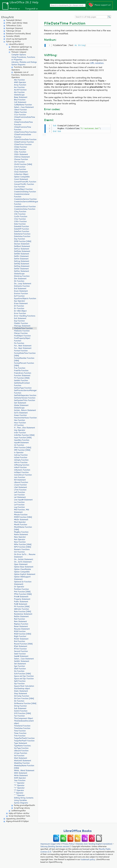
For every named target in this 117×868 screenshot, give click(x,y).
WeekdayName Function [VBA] (24, 767)
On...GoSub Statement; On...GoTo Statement (24, 561)
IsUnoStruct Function (23, 475)
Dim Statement (20, 279)
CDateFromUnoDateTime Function (24, 118)
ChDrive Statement (22, 157)
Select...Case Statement (24, 107)
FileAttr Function (21, 323)
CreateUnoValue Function (25, 209)
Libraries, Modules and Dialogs (24, 62)
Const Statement (21, 179)
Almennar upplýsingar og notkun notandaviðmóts (20, 48)
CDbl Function (20, 149)
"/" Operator (19, 790)
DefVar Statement (21, 271)
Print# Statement (21, 597)
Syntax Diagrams (18, 65)
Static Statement (21, 691)
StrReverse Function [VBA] (25, 703)
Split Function (20, 681)
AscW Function (20, 90)
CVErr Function (20, 221)
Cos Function (19, 187)
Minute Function (21, 515)
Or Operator (19, 587)
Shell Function (20, 669)
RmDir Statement (21, 639)
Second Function (21, 651)
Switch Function (21, 711)
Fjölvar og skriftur (13, 41)
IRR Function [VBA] (22, 450)
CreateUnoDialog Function (25, 192)
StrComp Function (22, 696)
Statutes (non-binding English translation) (94, 844)
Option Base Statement (24, 567)
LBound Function (21, 482)
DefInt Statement (21, 259)
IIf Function (19, 425)
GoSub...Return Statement (25, 410)
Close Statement (21, 172)
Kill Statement (20, 480)
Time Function (20, 731)
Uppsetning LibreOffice (16, 819)
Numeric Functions (22, 549)
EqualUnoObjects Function (25, 298)
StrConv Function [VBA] (24, 698)
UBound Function (21, 751)
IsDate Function (21, 457)
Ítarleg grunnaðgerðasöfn (24, 805)
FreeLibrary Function (23, 373)
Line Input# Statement (23, 500)
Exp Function (19, 321)
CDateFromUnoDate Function (23, 136)
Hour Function (20, 423)
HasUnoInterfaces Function (25, 418)
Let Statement (20, 497)
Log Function (19, 507)
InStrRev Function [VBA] (24, 435)
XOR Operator (20, 778)
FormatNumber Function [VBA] (24, 359)
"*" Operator (19, 785)
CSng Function (20, 211)
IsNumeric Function (22, 470)
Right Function (20, 636)
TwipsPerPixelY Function (24, 741)
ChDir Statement (21, 154)
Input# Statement (21, 443)
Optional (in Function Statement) (23, 583)
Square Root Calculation (24, 686)
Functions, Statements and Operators (24, 68)
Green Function (20, 415)
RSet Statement (21, 646)
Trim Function (20, 736)
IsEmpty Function (21, 460)
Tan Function (19, 716)
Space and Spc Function (24, 676)
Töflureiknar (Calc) (14, 25)
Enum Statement (21, 291)
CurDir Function (21, 216)
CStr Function (20, 214)
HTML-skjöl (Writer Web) (17, 23)
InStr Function (20, 433)
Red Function (19, 619)
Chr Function (19, 162)
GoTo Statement (21, 413)
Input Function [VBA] (23, 438)
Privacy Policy (68, 844)
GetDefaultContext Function (22, 384)
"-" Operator (19, 783)
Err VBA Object (20, 311)
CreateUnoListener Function (22, 195)
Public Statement (21, 602)
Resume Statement (22, 629)
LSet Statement (20, 487)
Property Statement (22, 599)
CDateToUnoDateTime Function (23, 123)
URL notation (97, 63)
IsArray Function (21, 455)
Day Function (19, 239)
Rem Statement (20, 621)
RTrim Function (20, 649)
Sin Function (19, 671)
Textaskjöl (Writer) (14, 20)
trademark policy (88, 859)
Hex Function (19, 420)
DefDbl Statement (22, 254)
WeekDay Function (22, 763)
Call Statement (20, 102)
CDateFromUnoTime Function (23, 128)
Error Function (20, 313)
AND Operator (20, 82)
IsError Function (21, 462)
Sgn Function (19, 666)
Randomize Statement (23, 614)
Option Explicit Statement (25, 574)
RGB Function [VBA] (23, 634)
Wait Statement (21, 758)
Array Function (20, 85)
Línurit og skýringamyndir (17, 39)
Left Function (20, 492)
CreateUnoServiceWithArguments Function (25, 203)
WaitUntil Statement (23, 761)
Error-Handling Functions (25, 316)
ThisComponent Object (24, 718)
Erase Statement (21, 303)
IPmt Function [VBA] (23, 447)
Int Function (19, 445)
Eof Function (19, 296)
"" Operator (19, 793)
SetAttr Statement (22, 661)
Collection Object (21, 174)
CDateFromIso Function (24, 142)
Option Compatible (22, 177)
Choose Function (21, 159)
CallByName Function (23, 105)
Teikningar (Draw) (13, 31)
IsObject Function (21, 472)
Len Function (19, 495)
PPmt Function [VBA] (23, 594)
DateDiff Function (21, 229)
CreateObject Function (23, 189)
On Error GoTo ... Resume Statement (25, 556)
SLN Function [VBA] (22, 674)
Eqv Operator (20, 301)
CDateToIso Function (23, 144)
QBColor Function (21, 609)
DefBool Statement (22, 246)
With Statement (21, 773)
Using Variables (20, 800)
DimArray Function (22, 276)
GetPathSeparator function (25, 395)
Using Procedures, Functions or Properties (23, 58)
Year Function (20, 780)
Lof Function (19, 505)
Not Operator (20, 539)
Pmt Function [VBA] (22, 592)
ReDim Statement (21, 616)
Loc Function (19, 502)
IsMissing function (22, 465)
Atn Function (19, 92)
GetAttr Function (21, 380)
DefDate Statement (22, 251)
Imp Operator (20, 430)
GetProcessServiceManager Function (25, 392)
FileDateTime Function (23, 328)
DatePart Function (22, 231)
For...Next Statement (23, 346)
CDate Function (20, 147)
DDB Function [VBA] (23, 241)
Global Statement (21, 405)
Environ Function (21, 293)
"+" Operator (19, 788)
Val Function (19, 756)
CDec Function (20, 152)
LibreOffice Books (78, 831)
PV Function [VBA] (22, 606)
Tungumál (30, 8)
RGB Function (20, 631)
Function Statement (22, 375)
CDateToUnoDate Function (25, 139)
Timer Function (20, 733)
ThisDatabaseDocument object (24, 722)
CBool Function (20, 110)
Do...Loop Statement (23, 284)
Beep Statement (21, 97)
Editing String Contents (24, 798)
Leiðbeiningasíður (19, 811)
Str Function (19, 701)
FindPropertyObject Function (22, 339)
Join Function (20, 477)
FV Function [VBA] (22, 378)
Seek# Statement (21, 656)
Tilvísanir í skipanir (19, 52)
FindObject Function (22, 336)
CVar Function (20, 219)
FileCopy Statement (22, 326)
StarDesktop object (22, 688)
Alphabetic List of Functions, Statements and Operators (22, 75)
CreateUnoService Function (25, 199)
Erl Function (19, 306)
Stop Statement (21, 693)
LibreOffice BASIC (16, 44)
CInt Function (20, 167)
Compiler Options (19, 55)
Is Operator (19, 452)
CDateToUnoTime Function (25, 132)
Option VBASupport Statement (22, 578)
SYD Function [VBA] (22, 713)
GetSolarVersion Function (25, 398)
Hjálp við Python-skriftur (19, 813)
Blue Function (20, 100)
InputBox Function (22, 440)
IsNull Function (20, 467)
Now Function (20, 542)
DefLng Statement (22, 261)
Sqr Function (19, 684)
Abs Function (19, 80)
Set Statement (20, 664)
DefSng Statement (22, 266)
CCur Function (20, 115)
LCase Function (20, 485)
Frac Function (20, 368)
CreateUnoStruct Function (25, 207)
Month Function (21, 525)
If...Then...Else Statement (24, 428)
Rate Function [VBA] (23, 611)
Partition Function (21, 589)
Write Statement (21, 775)
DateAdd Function (21, 226)
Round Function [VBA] (23, 644)
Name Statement (21, 534)
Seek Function (20, 654)
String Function (20, 706)
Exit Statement (20, 318)
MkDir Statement (21, 520)
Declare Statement (22, 244)
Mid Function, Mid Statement (21, 511)
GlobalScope (19, 95)
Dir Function (19, 281)
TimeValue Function (22, 728)
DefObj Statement (22, 264)
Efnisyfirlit (7, 17)
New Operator (20, 537)
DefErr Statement (21, 256)
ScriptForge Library (22, 808)
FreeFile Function (21, 370)
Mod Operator (20, 522)
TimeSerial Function (22, 726)
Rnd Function (20, 641)
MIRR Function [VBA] (23, 517)
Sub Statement (20, 708)
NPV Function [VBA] (23, 547)
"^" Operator (19, 795)
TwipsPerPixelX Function (24, 738)
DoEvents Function (22, 286)
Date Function (20, 224)
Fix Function (19, 343)
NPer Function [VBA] (23, 544)
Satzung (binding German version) (55, 846)
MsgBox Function (21, 532)
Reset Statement (21, 626)
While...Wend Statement (24, 770)
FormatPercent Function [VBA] (24, 364)
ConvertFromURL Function (25, 182)
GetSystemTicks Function (25, 400)
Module (13, 8)
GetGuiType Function (23, 388)
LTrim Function (20, 490)
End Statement (20, 288)
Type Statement (21, 743)
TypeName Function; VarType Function (23, 747)
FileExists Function (22, 331)
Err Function (19, 308)
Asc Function (19, 87)
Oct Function (19, 552)
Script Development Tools (19, 816)
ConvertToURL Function (24, 184)
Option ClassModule (22, 569)
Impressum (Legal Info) (50, 844)
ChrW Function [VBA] (23, 164)
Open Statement (21, 564)
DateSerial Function (22, 234)
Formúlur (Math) (13, 36)
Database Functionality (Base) (18, 34)
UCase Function (21, 753)
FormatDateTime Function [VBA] (25, 354)
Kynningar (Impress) (14, 28)
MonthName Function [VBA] (23, 528)
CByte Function (20, 112)
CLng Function (20, 169)
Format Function (21, 351)
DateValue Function (22, 236)
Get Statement (20, 403)
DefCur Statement (22, 249)
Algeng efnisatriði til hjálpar (17, 821)
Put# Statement (21, 604)
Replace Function (21, 624)
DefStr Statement (21, 269)
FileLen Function (21, 333)
